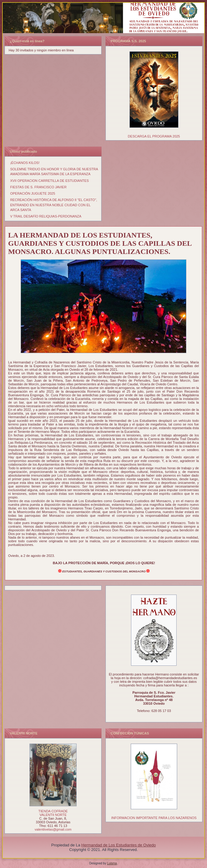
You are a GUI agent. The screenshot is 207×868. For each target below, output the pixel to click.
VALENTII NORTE (53, 815)
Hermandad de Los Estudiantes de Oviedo (119, 845)
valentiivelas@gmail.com (53, 829)
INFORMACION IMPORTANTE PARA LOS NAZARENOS (154, 818)
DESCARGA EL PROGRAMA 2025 (154, 136)
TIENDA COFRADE (53, 811)
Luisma (112, 863)
